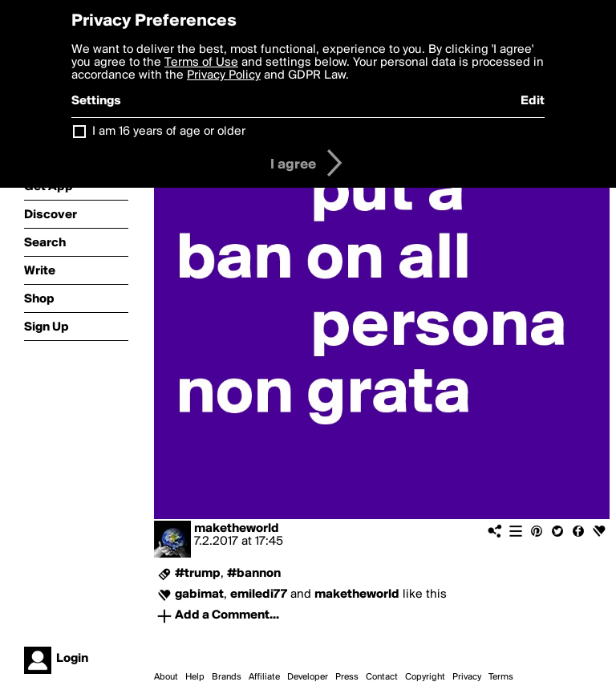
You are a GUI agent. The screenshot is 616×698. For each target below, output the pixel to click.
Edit (533, 101)
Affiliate (264, 677)
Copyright (425, 677)
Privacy (467, 677)
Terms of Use (201, 63)
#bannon (254, 574)
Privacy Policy (224, 75)
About (166, 677)
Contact (382, 677)
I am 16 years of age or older (169, 132)
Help (195, 677)
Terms (501, 677)
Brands (227, 677)
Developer (308, 677)
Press (347, 677)
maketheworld (237, 529)
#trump (198, 574)
